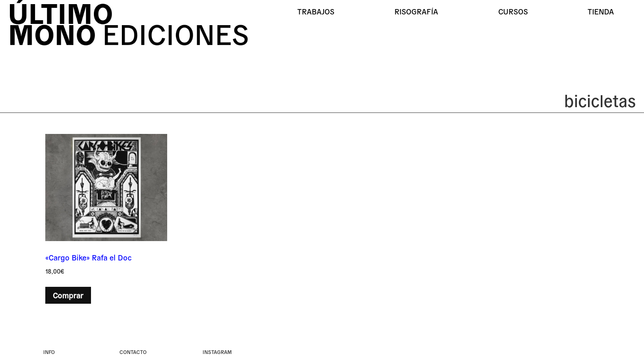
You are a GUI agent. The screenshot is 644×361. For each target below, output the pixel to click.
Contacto (133, 352)
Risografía (416, 11)
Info (49, 352)
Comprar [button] (68, 295)
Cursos (513, 11)
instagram (217, 352)
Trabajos (316, 11)
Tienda (601, 11)
